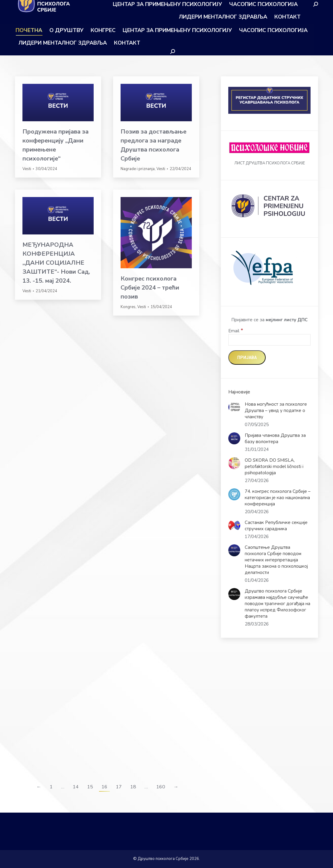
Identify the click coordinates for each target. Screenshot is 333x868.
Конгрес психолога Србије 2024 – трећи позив (150, 288)
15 (90, 787)
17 (119, 787)
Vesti (27, 169)
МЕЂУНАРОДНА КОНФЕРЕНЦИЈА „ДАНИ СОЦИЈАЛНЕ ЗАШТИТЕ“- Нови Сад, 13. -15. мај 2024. (56, 263)
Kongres (128, 307)
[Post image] (234, 407)
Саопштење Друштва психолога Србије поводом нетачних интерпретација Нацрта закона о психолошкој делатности (276, 560)
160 (161, 787)
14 (76, 787)
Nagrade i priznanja (138, 169)
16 (104, 787)
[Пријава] (247, 357)
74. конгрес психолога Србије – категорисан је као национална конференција (278, 498)
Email (236, 331)
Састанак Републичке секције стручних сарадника (276, 526)
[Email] (269, 340)
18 (133, 787)
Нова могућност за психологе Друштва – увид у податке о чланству (276, 410)
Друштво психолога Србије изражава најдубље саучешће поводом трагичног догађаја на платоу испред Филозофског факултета (277, 604)
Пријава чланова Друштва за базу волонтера (275, 438)
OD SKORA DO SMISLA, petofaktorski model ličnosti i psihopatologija (274, 466)
